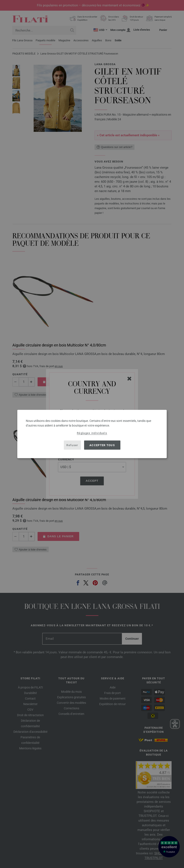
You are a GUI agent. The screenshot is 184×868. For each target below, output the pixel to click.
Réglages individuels (92, 433)
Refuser (72, 445)
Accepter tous (102, 445)
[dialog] (92, 434)
